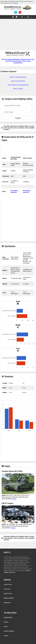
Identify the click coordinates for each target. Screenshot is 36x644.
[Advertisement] (18, 35)
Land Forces (8, 584)
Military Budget (9, 598)
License (14, 499)
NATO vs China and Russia (18, 77)
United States (8, 617)
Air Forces (7, 589)
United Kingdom (9, 631)
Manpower (7, 603)
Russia (6, 622)
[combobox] (18, 106)
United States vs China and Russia (18, 85)
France (6, 636)
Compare (18, 118)
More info (16, 3)
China (6, 627)
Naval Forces (8, 594)
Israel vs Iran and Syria (18, 81)
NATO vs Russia (18, 89)
